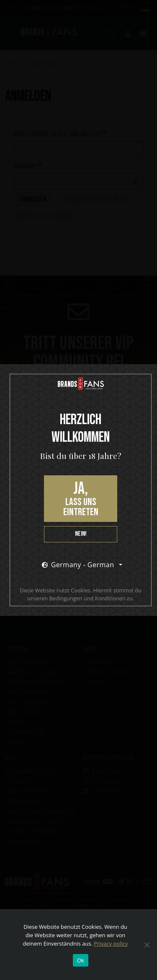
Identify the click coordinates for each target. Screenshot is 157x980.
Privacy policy (111, 944)
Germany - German (78, 565)
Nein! (81, 534)
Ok (81, 960)
